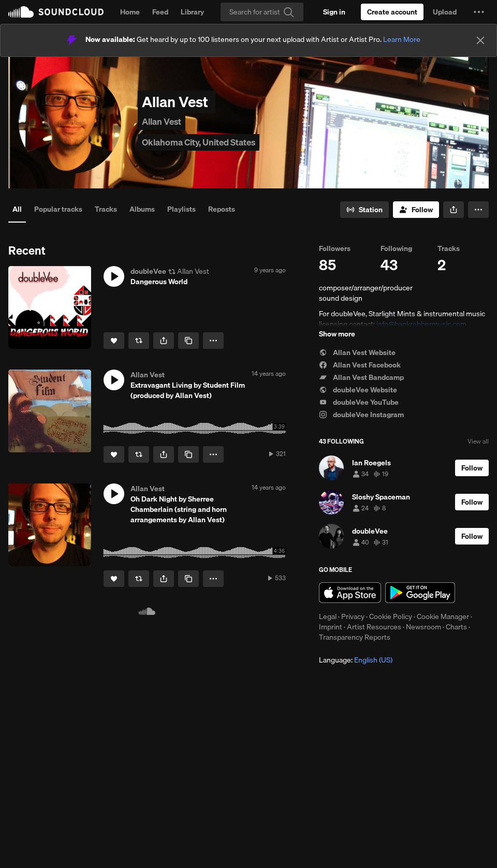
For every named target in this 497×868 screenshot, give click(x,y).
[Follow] (416, 210)
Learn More (402, 39)
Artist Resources (374, 627)
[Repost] (139, 341)
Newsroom (423, 627)
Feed (160, 12)
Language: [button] (356, 660)
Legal (328, 616)
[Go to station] (364, 210)
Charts (456, 627)
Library (192, 12)
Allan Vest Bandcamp (361, 377)
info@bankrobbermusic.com (421, 324)
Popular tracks (58, 209)
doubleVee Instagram (361, 415)
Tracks (106, 209)
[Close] (480, 40)
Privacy (353, 616)
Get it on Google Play (420, 593)
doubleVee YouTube (359, 402)
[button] (479, 12)
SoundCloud (56, 12)
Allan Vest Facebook (360, 365)
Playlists (181, 209)
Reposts (222, 209)
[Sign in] (334, 12)
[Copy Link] (188, 341)
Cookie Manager (443, 616)
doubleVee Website (358, 390)
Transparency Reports (355, 637)
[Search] (262, 12)
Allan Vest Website (357, 352)
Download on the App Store (350, 593)
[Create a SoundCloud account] (392, 12)
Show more (337, 334)
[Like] (114, 341)
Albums (142, 209)
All (17, 209)
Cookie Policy (391, 616)
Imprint (331, 627)
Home (130, 12)
